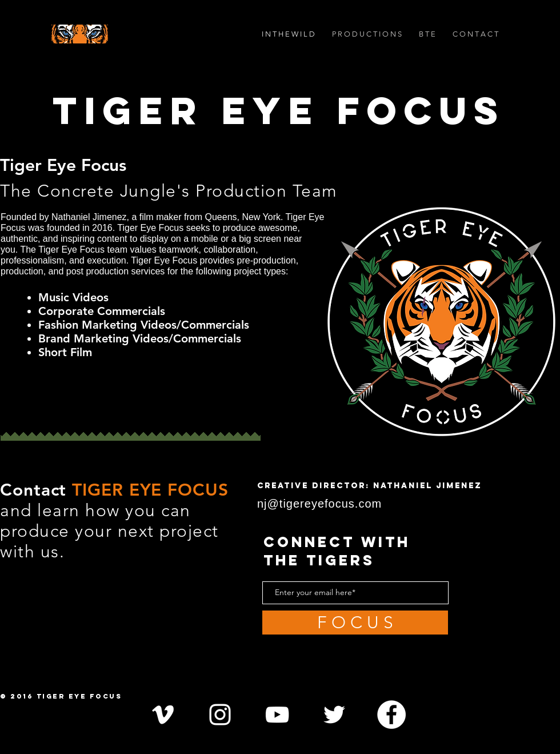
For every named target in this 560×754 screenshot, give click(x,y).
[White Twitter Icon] (334, 715)
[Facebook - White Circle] (391, 715)
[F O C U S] (355, 623)
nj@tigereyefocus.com (321, 504)
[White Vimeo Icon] (163, 715)
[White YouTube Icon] (277, 715)
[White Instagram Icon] (220, 715)
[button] (367, 34)
